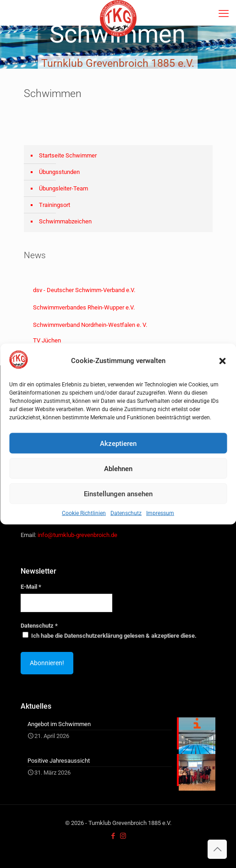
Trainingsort (55, 205)
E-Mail (31, 587)
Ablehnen (118, 468)
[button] (222, 361)
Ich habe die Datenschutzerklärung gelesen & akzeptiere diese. (110, 635)
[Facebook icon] (113, 836)
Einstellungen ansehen (118, 494)
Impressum (160, 513)
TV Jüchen (47, 340)
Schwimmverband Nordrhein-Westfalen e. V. (90, 325)
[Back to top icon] (217, 849)
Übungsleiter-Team (63, 188)
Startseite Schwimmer (68, 155)
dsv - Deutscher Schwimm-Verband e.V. (84, 290)
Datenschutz (126, 513)
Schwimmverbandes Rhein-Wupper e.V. (84, 307)
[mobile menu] (224, 14)
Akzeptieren (118, 443)
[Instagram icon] (123, 836)
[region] (118, 47)
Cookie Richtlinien (84, 513)
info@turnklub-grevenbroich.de (77, 535)
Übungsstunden (59, 172)
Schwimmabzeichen (65, 221)
